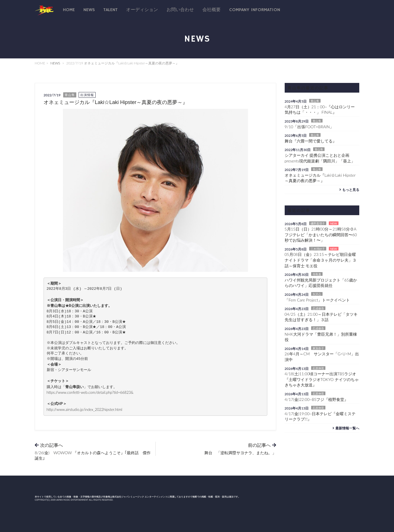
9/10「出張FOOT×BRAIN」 (309, 127)
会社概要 (212, 10)
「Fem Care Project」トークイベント (317, 300)
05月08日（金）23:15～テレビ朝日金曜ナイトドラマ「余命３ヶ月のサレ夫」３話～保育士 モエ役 (321, 260)
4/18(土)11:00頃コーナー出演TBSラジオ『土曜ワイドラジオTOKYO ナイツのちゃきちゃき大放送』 (322, 379)
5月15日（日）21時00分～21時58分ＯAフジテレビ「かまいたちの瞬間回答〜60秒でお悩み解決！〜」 (321, 235)
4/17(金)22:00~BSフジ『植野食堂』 (317, 399)
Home (69, 10)
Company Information (255, 10)
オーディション (142, 10)
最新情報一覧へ (345, 428)
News (89, 10)
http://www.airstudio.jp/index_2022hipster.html (85, 409)
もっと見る (349, 190)
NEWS (55, 63)
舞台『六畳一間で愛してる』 (311, 141)
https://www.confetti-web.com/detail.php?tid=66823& (90, 392)
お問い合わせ (180, 10)
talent (110, 10)
